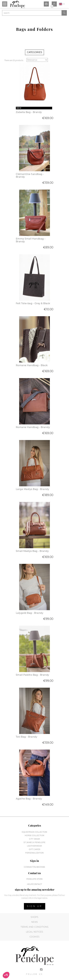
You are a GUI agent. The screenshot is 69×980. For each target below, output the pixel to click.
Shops (35, 917)
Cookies (35, 937)
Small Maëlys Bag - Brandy (32, 551)
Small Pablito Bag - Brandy (32, 675)
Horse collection (35, 835)
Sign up (35, 906)
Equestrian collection (34, 832)
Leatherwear (34, 846)
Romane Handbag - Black (32, 365)
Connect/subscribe (35, 867)
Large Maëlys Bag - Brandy (33, 489)
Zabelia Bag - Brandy (29, 112)
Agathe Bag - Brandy (29, 799)
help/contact (35, 884)
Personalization (34, 853)
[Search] (32, 13)
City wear (34, 839)
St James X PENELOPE (34, 842)
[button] (6, 975)
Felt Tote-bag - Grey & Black (33, 303)
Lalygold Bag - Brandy (30, 613)
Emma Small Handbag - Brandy (31, 240)
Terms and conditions (34, 927)
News (35, 922)
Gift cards (35, 849)
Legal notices (35, 932)
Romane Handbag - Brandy (33, 427)
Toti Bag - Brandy (27, 737)
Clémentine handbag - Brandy (30, 175)
